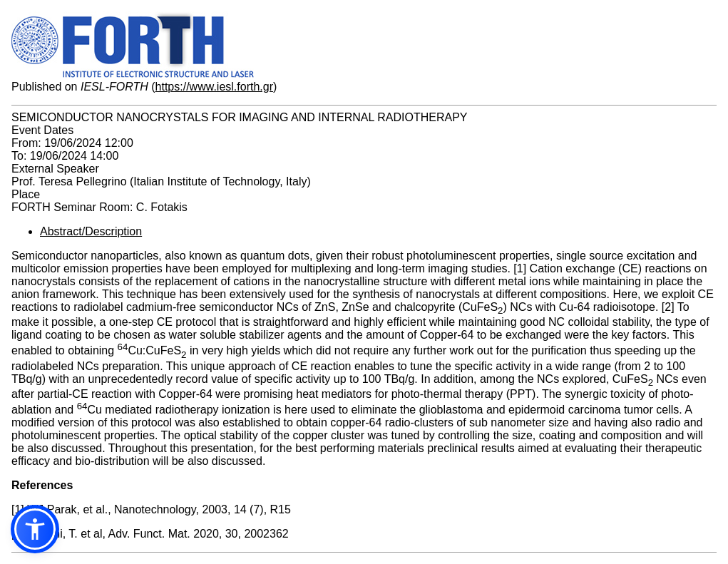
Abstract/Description (91, 231)
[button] (35, 529)
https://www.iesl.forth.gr (214, 87)
